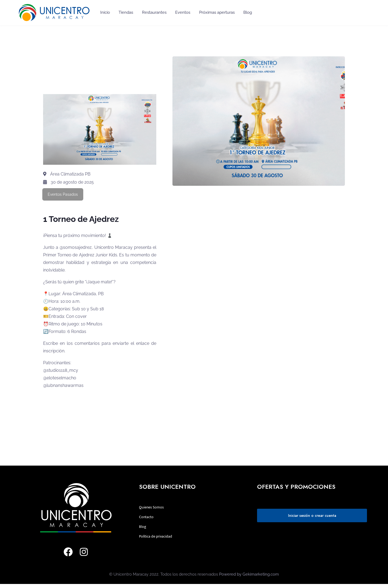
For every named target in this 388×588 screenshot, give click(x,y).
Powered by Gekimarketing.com (249, 574)
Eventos (183, 12)
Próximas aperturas (217, 12)
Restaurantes (154, 12)
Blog (248, 12)
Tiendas (126, 12)
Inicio (105, 12)
